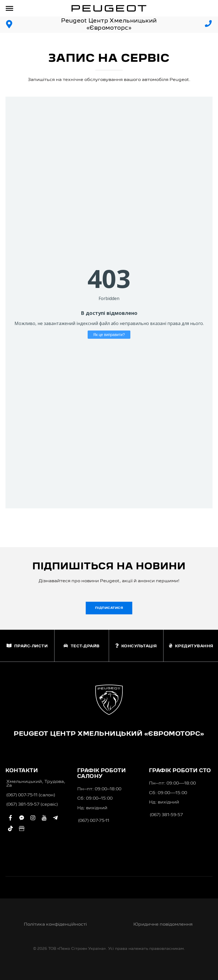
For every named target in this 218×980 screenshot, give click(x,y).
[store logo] (109, 8)
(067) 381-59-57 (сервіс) (32, 805)
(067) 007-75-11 (94, 821)
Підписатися (109, 608)
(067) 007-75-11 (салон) (31, 795)
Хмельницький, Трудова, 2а (36, 784)
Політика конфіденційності (55, 925)
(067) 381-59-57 (166, 815)
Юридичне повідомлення (163, 925)
